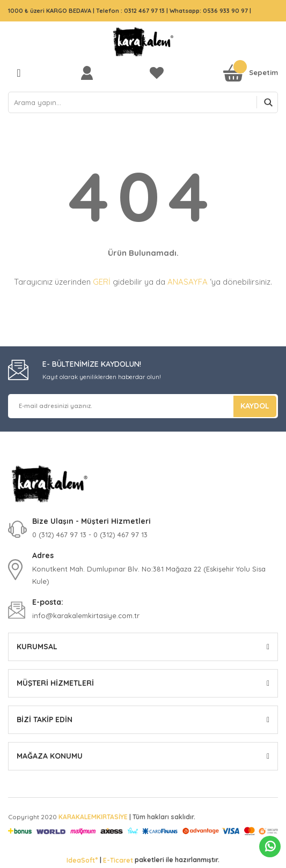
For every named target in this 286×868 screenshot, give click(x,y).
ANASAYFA (188, 282)
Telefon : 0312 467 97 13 (130, 11)
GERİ (102, 282)
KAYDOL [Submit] (255, 406)
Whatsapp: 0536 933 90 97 (210, 11)
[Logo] (143, 42)
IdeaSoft (82, 860)
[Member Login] (90, 73)
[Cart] (251, 73)
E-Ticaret (118, 860)
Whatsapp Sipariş (270, 847)
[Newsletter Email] (143, 406)
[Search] (143, 102)
